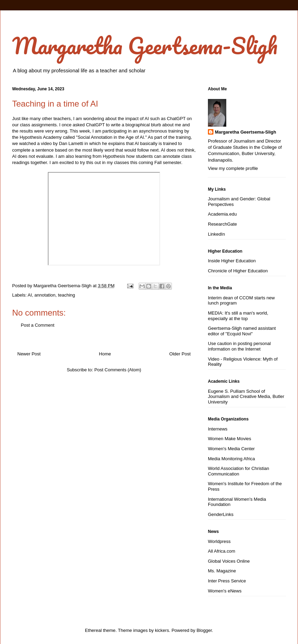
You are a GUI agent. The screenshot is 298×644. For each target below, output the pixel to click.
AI (30, 295)
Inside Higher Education (232, 261)
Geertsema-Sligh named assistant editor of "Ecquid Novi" (242, 331)
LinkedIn (216, 234)
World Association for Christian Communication (239, 471)
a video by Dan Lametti (60, 143)
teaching (66, 295)
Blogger (204, 630)
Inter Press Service (227, 581)
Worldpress (219, 541)
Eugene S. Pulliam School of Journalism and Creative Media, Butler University (246, 397)
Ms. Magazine (222, 571)
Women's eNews (225, 591)
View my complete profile (233, 168)
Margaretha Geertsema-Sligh (145, 46)
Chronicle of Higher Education (238, 271)
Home (105, 354)
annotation (45, 295)
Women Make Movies (230, 439)
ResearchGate (222, 224)
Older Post (180, 354)
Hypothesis (114, 156)
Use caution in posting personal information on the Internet (239, 346)
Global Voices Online (229, 561)
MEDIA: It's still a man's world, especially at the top (238, 316)
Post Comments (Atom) (118, 370)
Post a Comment (38, 325)
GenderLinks (221, 514)
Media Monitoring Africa (231, 459)
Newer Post (29, 354)
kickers (162, 630)
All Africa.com (222, 551)
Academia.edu (222, 214)
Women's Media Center (231, 449)
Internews (218, 429)
